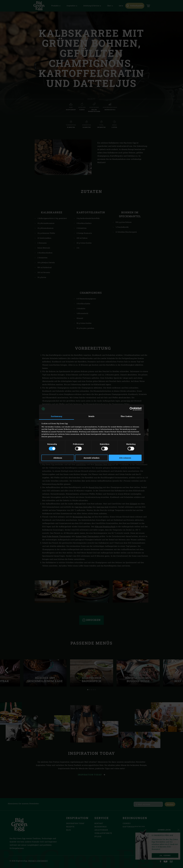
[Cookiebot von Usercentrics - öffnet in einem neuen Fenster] (131, 409)
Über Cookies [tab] (127, 416)
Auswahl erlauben (91, 458)
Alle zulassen (125, 458)
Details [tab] (91, 416)
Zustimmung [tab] (56, 416)
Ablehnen (58, 458)
